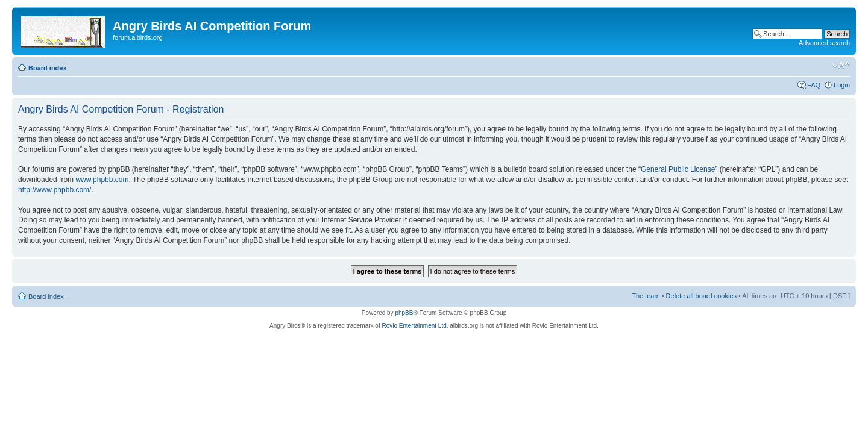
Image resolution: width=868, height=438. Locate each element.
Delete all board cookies (701, 296)
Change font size (841, 66)
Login (842, 85)
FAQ (814, 85)
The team (646, 296)
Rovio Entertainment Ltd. (415, 326)
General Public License (678, 169)
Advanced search (824, 43)
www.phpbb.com (102, 180)
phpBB (404, 313)
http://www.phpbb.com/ (55, 190)
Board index (48, 68)
